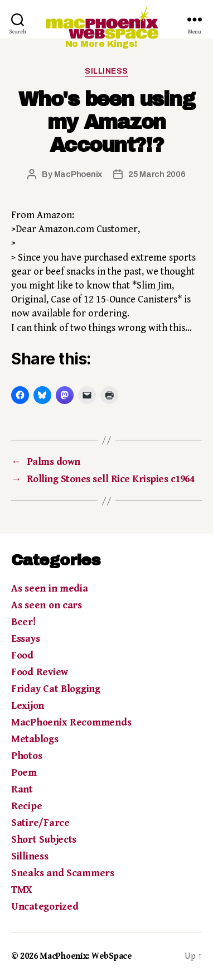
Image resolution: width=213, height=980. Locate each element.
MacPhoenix (78, 174)
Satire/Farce (40, 823)
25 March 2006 (157, 174)
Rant (22, 789)
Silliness (106, 71)
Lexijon (28, 706)
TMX (21, 890)
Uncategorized (45, 907)
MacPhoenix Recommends (71, 722)
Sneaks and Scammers (63, 873)
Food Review (40, 672)
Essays (25, 639)
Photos (26, 756)
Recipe (26, 806)
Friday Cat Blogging (56, 689)
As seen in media (50, 589)
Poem (24, 773)
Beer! (23, 622)
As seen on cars (47, 605)
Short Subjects (44, 840)
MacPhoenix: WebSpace (86, 956)
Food (22, 655)
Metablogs (35, 739)
